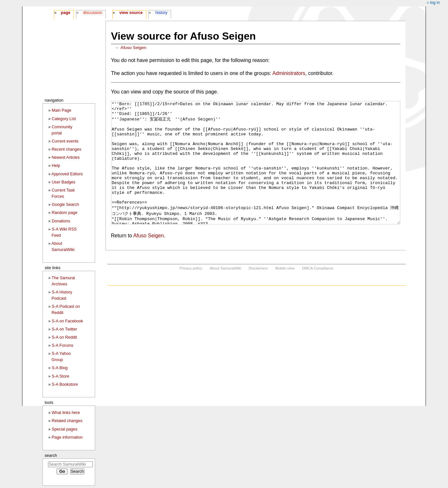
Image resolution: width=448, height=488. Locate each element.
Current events (65, 141)
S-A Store (60, 376)
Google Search (65, 205)
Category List (64, 119)
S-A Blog (60, 368)
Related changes (67, 421)
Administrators (289, 73)
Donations (61, 221)
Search (51, 455)
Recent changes (66, 149)
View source (131, 13)
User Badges (63, 182)
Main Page (61, 110)
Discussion (93, 13)
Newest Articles (66, 157)
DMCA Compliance (317, 293)
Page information (67, 437)
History (162, 13)
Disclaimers (258, 293)
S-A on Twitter (64, 329)
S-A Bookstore (65, 384)
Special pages (64, 429)
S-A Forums (62, 345)
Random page (64, 213)
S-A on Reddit (64, 337)
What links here (66, 413)
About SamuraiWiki (225, 293)
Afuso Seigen (133, 48)
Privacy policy (191, 293)
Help (56, 166)
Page (65, 13)
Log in (435, 3)
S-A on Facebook (67, 321)
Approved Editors (67, 174)
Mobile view (285, 293)
